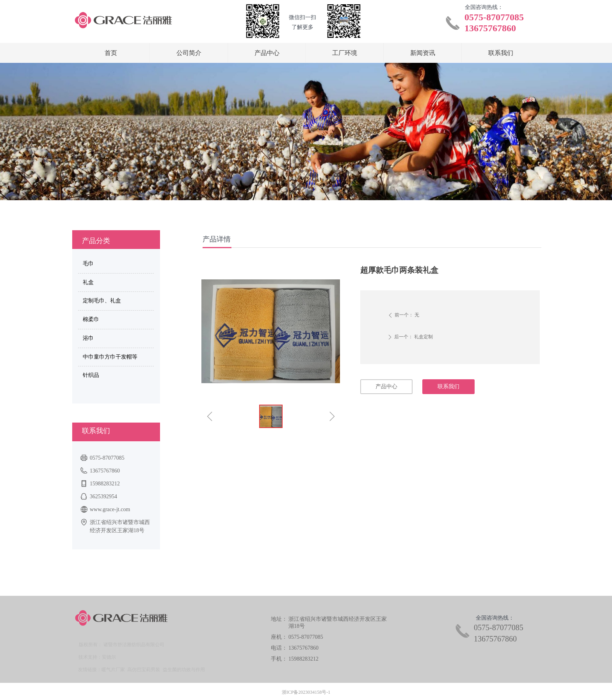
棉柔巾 (91, 319)
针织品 (91, 375)
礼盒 (88, 282)
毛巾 (88, 264)
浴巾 (88, 338)
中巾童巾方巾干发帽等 (110, 357)
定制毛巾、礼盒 (102, 301)
